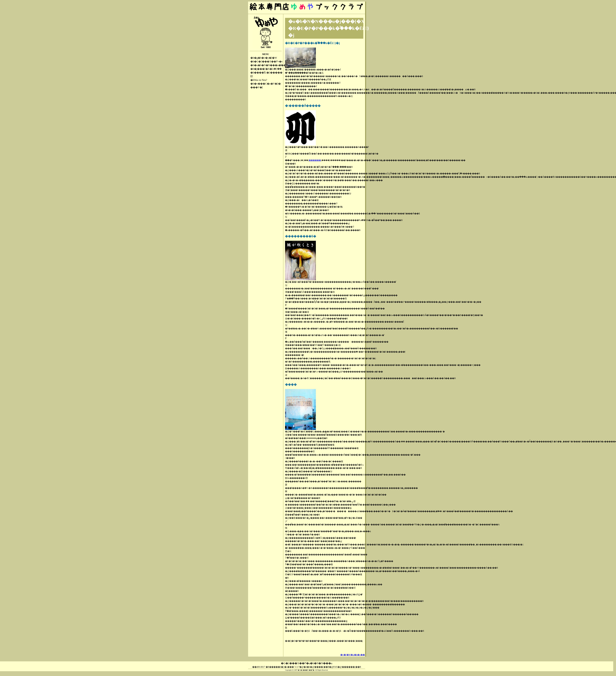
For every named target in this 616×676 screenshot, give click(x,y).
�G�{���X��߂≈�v (268, 62)
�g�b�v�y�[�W (265, 58)
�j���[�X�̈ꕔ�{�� (268, 69)
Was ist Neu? (261, 80)
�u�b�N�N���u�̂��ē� (272, 65)
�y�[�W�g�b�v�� (353, 655)
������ (315, 160)
